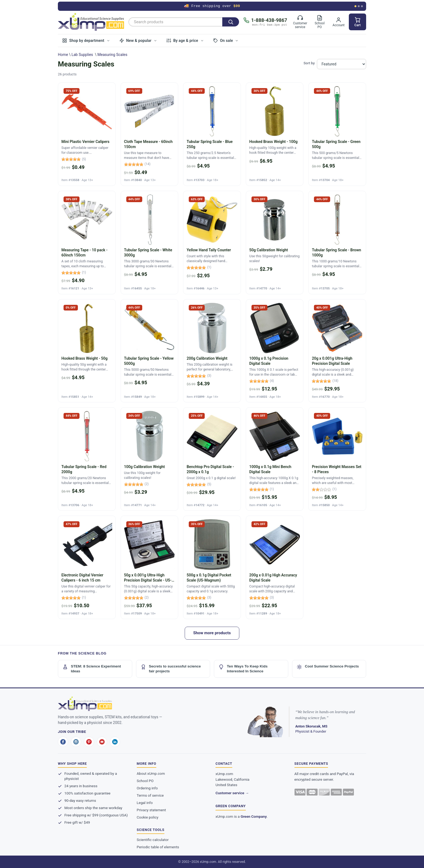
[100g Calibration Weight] (150, 459)
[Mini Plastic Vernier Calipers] (87, 134)
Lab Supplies (82, 55)
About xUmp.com (151, 773)
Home (63, 55)
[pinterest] (89, 742)
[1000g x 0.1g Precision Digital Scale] (275, 351)
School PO (145, 781)
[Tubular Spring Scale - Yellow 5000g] (150, 351)
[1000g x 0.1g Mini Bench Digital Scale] (275, 459)
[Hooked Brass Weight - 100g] (275, 134)
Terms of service (150, 795)
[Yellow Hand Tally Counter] (212, 243)
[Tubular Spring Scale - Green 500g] (337, 134)
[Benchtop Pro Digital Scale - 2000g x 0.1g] (212, 459)
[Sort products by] (342, 64)
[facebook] (63, 742)
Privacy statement (151, 810)
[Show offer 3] (362, 6)
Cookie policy (148, 817)
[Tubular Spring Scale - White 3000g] (150, 243)
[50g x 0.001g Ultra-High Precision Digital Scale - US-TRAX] (150, 567)
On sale (226, 41)
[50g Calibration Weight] (275, 243)
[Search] (231, 22)
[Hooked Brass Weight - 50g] (87, 351)
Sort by (309, 63)
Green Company (254, 816)
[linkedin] (115, 742)
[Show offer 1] (355, 6)
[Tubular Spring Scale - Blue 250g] (212, 134)
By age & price (185, 41)
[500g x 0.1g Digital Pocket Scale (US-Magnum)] (212, 567)
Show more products (212, 633)
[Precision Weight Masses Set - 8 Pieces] (337, 459)
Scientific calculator (153, 840)
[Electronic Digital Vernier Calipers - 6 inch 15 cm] (87, 567)
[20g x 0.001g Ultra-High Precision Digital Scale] (337, 351)
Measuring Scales (112, 55)
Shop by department (86, 41)
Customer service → (232, 793)
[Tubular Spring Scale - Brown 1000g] (337, 243)
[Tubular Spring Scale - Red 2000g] (87, 459)
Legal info (145, 803)
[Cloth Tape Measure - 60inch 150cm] (150, 134)
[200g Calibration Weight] (212, 351)
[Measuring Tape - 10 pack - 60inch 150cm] (87, 243)
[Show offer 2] (359, 6)
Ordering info (147, 788)
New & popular (138, 41)
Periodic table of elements (158, 847)
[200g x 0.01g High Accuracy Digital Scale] (275, 567)
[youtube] (102, 742)
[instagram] (76, 742)
